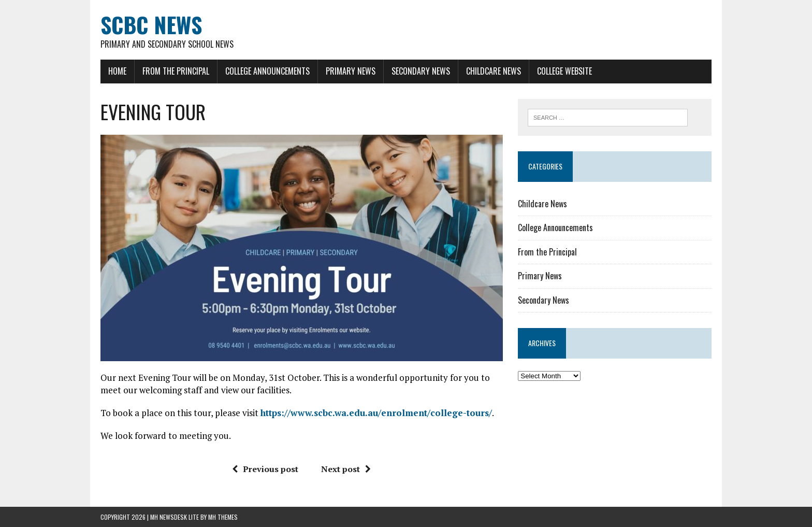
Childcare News (494, 71)
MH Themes (223, 517)
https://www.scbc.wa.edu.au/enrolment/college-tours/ (376, 413)
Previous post (265, 469)
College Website (564, 71)
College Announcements (267, 71)
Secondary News (421, 71)
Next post (346, 469)
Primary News (351, 71)
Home (117, 71)
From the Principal (176, 71)
